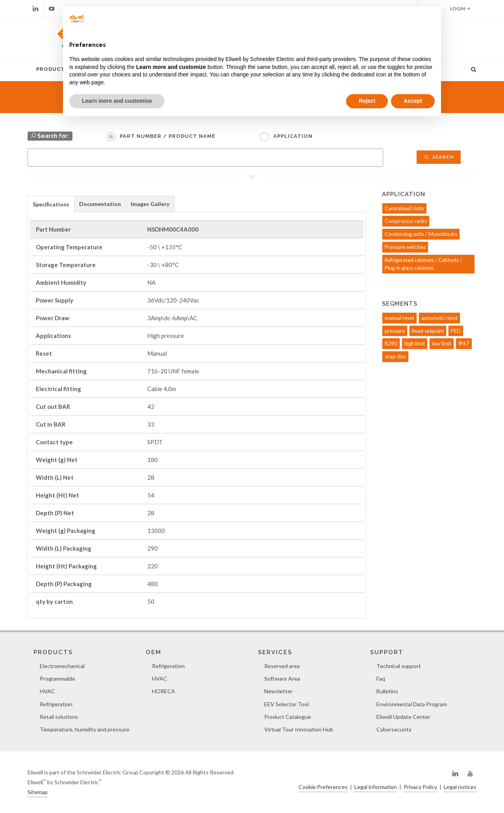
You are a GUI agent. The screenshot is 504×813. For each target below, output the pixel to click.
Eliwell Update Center (403, 717)
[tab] (51, 204)
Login (460, 9)
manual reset (399, 318)
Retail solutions (59, 717)
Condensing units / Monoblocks (421, 234)
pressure (395, 331)
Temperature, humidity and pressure (85, 729)
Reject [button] (367, 101)
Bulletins (387, 691)
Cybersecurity (394, 729)
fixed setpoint (428, 331)
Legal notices (460, 787)
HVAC (47, 691)
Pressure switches (405, 247)
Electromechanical (62, 666)
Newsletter (278, 691)
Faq (381, 678)
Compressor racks (406, 221)
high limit (415, 343)
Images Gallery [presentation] (150, 204)
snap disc (395, 356)
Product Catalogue (288, 717)
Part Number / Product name (168, 136)
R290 (391, 343)
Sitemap (38, 792)
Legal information (376, 787)
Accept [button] (413, 101)
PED (456, 331)
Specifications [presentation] (51, 204)
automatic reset (439, 318)
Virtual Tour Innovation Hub (299, 729)
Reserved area (282, 666)
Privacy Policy (420, 787)
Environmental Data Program (412, 704)
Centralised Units (404, 208)
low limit (442, 343)
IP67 (464, 343)
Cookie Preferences (323, 787)
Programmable (57, 678)
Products (52, 69)
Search (439, 157)
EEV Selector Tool (286, 704)
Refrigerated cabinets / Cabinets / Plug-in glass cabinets (423, 264)
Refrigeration (56, 704)
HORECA (164, 691)
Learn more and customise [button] (117, 101)
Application (293, 136)
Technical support (399, 666)
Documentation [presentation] (100, 204)
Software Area (282, 678)
